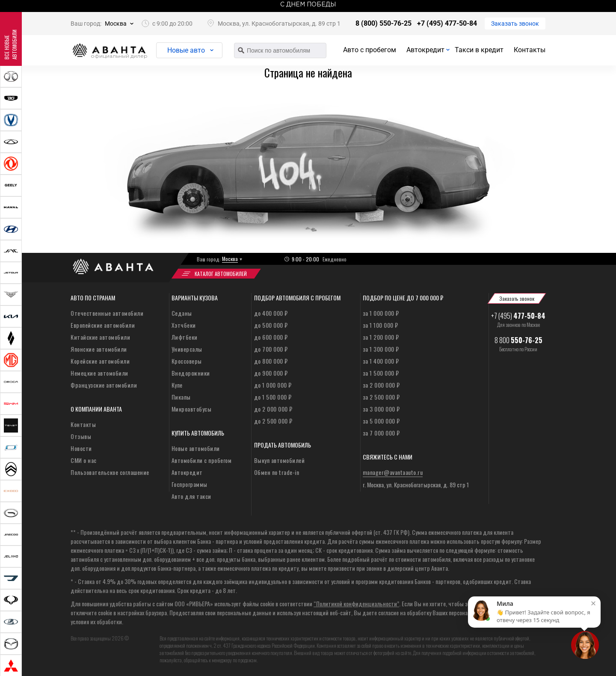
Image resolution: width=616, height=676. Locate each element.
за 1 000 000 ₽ (381, 313)
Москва (116, 24)
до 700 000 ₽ (271, 349)
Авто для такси (191, 496)
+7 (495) (518, 316)
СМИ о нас (84, 460)
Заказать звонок (515, 24)
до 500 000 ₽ (271, 325)
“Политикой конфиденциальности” (356, 603)
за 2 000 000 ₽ (381, 385)
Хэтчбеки (184, 325)
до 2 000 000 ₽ (273, 409)
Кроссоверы (187, 361)
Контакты (530, 50)
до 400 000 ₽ (271, 313)
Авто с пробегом (370, 50)
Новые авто (186, 50)
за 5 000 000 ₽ (381, 421)
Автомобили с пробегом (202, 460)
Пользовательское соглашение (110, 472)
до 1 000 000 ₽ (273, 385)
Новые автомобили (196, 448)
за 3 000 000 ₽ (381, 409)
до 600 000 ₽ (271, 337)
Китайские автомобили (100, 337)
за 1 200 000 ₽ (381, 337)
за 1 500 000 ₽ (381, 373)
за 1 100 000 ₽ (381, 325)
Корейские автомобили (100, 361)
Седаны (182, 313)
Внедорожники (191, 373)
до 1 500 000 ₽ (273, 397)
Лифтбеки (185, 337)
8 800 (518, 340)
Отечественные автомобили (107, 313)
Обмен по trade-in (277, 472)
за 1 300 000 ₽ (381, 349)
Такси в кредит (479, 50)
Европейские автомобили (103, 325)
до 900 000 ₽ (271, 373)
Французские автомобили (104, 385)
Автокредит (425, 50)
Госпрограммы (190, 484)
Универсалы (187, 349)
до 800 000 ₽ (271, 361)
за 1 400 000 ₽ (381, 361)
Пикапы (181, 397)
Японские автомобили (99, 349)
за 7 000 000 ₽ (381, 433)
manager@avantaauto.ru (393, 472)
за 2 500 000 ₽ (381, 397)
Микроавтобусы (192, 409)
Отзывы (81, 436)
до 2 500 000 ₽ (273, 421)
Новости (81, 448)
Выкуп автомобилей (280, 460)
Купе (177, 385)
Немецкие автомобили (99, 373)
